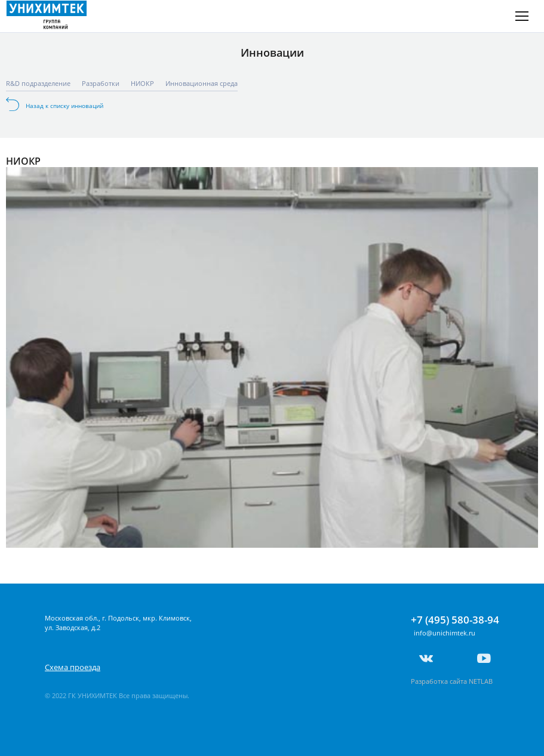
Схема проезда (73, 667)
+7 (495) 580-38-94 (455, 620)
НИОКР (142, 83)
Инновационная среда (202, 83)
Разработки (101, 83)
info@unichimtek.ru (445, 633)
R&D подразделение (38, 83)
